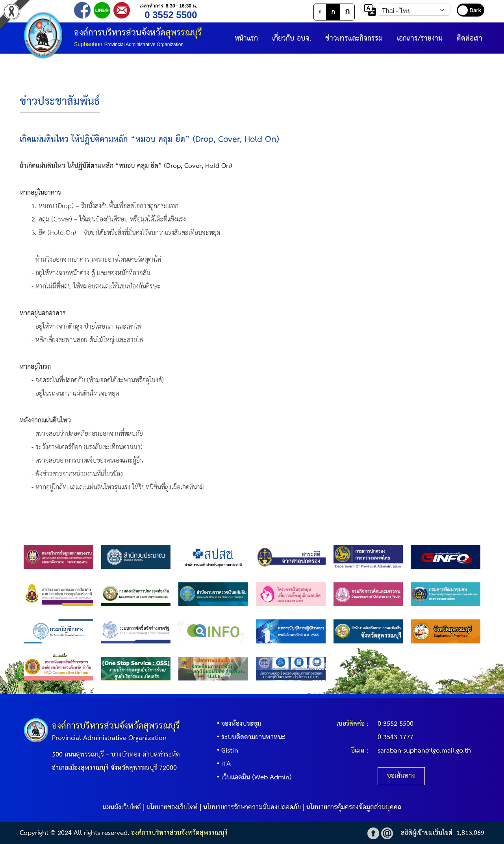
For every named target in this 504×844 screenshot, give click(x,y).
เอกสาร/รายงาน (420, 38)
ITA (222, 764)
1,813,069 (470, 833)
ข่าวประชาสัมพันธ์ (60, 102)
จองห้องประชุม (237, 724)
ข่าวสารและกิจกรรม (354, 38)
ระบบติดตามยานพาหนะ (249, 737)
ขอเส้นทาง (401, 776)
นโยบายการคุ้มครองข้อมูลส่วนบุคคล (354, 808)
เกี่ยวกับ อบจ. (292, 38)
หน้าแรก (246, 38)
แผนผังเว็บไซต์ (122, 808)
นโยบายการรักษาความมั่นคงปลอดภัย (252, 808)
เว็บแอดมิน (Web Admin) (253, 778)
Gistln (226, 751)
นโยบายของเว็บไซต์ (172, 808)
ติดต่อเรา (470, 38)
